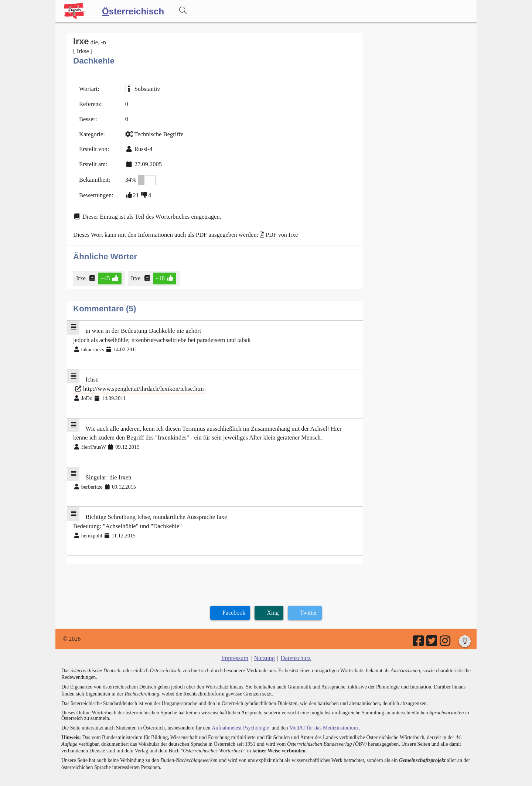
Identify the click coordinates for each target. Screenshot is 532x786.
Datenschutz (295, 647)
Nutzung (264, 647)
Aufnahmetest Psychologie (239, 716)
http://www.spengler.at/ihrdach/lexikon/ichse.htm (137, 382)
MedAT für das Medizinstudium (320, 716)
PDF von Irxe (276, 231)
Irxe (81, 274)
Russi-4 (142, 147)
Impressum (236, 647)
